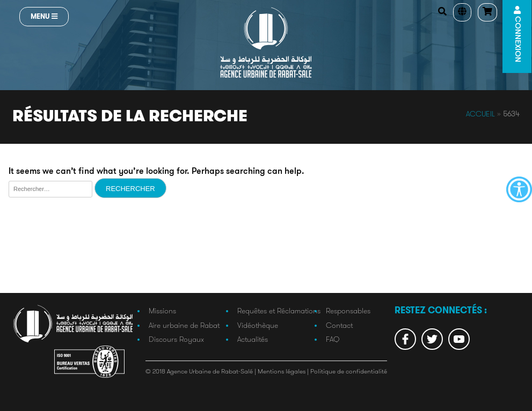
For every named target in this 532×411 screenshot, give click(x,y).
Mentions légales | (284, 371)
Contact (339, 325)
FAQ (333, 339)
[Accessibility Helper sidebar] (519, 189)
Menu (44, 16)
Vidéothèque (258, 325)
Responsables (348, 311)
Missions (162, 311)
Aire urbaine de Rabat (184, 325)
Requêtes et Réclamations (279, 311)
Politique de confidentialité (349, 371)
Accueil (480, 114)
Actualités (253, 339)
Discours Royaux (176, 339)
